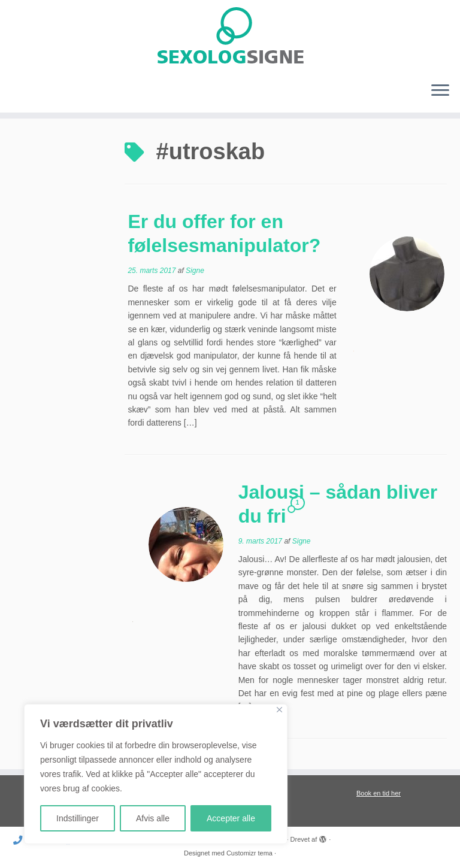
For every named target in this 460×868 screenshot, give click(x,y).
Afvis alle (153, 818)
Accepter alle (231, 818)
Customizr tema (249, 853)
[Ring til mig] (22, 840)
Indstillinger (78, 818)
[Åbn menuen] (440, 91)
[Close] (279, 710)
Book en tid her (379, 793)
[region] (156, 774)
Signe (195, 271)
